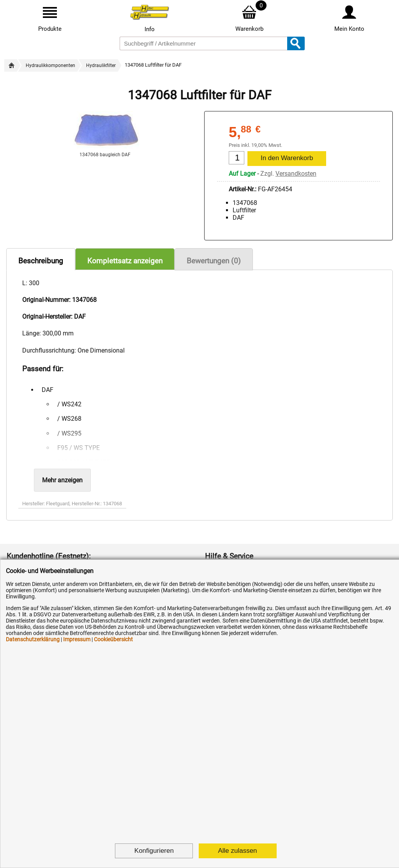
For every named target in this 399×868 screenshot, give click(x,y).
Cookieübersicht (113, 639)
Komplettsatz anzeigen (125, 261)
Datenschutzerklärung (33, 639)
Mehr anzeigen (62, 480)
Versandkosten (296, 174)
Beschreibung (41, 261)
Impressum (77, 639)
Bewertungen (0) (214, 261)
